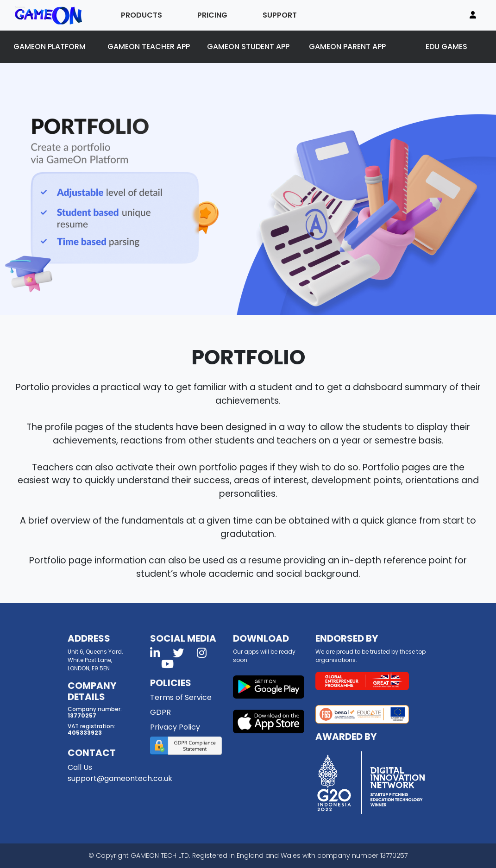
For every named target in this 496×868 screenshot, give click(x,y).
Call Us (80, 767)
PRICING (212, 15)
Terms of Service (181, 697)
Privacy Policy (175, 727)
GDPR (160, 712)
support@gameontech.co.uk (120, 778)
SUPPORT (280, 15)
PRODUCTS (141, 15)
